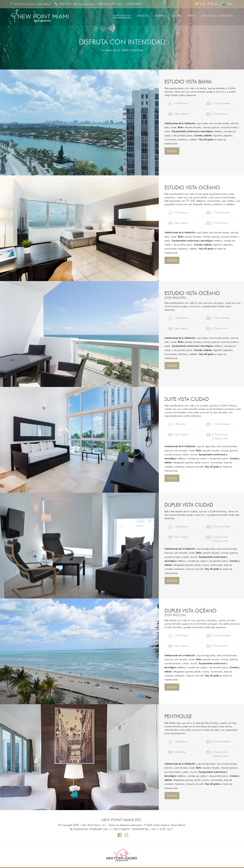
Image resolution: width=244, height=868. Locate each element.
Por (227, 4)
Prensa (192, 16)
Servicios (143, 16)
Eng (213, 4)
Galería (177, 16)
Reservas (161, 16)
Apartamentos (122, 16)
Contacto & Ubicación (218, 16)
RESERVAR (172, 151)
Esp (201, 4)
